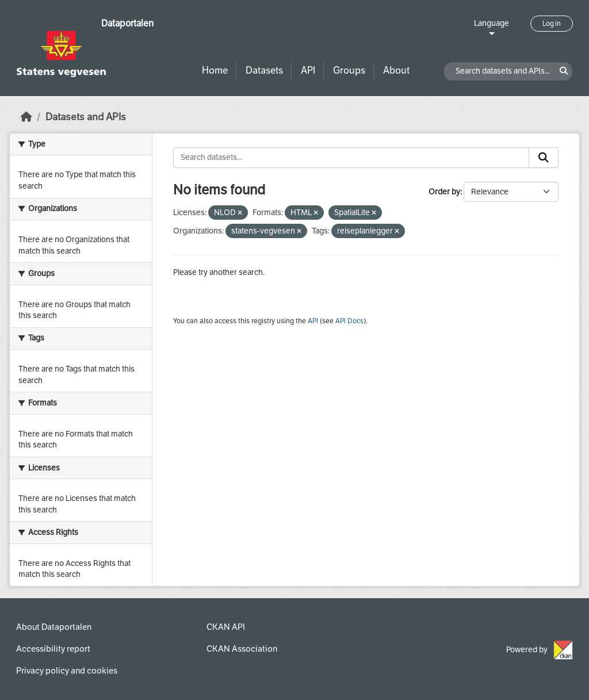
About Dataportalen (54, 627)
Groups (349, 70)
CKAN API (226, 627)
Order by (444, 192)
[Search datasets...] (351, 158)
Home (215, 70)
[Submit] (544, 158)
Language (492, 23)
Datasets (264, 70)
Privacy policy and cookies (67, 671)
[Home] (26, 117)
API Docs (349, 321)
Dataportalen (127, 23)
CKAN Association (242, 649)
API (308, 70)
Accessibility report (53, 649)
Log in (552, 24)
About (396, 70)
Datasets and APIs (86, 117)
